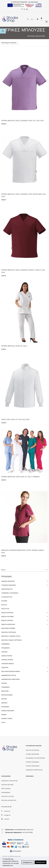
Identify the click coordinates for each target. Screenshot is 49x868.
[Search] (47, 570)
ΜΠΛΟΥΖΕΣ (5, 691)
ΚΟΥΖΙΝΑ (4, 601)
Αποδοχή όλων (41, 862)
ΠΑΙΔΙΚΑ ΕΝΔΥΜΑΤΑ (8, 711)
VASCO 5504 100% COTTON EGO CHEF (15, 419)
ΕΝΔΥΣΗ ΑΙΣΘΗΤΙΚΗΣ (8, 624)
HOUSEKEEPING (7, 597)
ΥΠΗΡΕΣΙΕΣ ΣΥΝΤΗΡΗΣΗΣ (10, 593)
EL (32, 19)
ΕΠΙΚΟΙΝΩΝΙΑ (6, 793)
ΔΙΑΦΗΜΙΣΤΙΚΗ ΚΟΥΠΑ (9, 675)
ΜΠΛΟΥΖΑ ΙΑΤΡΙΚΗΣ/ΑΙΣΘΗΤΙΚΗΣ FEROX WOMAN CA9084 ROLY (23, 551)
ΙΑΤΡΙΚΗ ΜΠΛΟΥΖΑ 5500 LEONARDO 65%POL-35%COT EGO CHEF (23, 271)
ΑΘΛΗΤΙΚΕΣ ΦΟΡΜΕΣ (8, 628)
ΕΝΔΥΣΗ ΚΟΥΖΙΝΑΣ (8, 617)
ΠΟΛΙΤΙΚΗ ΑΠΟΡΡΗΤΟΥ (9, 800)
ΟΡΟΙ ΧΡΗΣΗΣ (6, 789)
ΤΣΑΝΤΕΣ (4, 652)
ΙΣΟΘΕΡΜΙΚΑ (5, 644)
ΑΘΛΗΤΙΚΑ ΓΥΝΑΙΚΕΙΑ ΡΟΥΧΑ (11, 636)
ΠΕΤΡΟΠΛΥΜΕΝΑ (7, 695)
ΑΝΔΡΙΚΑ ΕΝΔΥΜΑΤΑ (8, 581)
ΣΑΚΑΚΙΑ (4, 683)
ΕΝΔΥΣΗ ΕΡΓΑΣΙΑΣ (7, 613)
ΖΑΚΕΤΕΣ (4, 703)
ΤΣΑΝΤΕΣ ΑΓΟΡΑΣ (7, 660)
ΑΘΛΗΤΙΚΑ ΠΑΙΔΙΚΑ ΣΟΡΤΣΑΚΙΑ (11, 640)
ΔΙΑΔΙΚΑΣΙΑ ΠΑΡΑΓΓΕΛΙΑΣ (34, 770)
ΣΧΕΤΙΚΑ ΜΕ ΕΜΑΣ (7, 785)
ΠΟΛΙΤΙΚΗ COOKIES (8, 796)
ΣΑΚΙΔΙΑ (4, 715)
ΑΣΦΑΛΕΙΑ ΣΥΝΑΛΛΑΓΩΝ (9, 781)
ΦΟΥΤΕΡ (4, 699)
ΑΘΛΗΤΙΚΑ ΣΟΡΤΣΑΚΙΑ (9, 632)
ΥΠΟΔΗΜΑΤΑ (5, 648)
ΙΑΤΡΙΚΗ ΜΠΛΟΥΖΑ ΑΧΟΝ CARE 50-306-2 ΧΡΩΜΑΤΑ (20, 477)
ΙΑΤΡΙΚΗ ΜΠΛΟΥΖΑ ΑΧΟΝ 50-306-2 (14, 346)
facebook (6, 811)
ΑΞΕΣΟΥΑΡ (5, 668)
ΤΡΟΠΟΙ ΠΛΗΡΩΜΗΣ (32, 762)
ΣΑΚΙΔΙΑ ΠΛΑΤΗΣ (7, 656)
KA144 (3, 722)
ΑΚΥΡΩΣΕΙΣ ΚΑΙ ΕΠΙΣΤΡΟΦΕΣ (35, 758)
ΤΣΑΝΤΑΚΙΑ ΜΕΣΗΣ (7, 664)
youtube (5, 819)
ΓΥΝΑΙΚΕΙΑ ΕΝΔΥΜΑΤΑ (9, 585)
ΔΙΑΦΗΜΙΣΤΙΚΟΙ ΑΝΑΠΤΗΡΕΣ (11, 679)
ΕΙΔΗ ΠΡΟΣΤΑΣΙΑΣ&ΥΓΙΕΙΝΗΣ (11, 671)
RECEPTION (5, 609)
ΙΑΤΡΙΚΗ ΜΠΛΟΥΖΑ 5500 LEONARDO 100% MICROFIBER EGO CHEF (24, 195)
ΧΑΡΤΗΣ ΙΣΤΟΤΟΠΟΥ (33, 750)
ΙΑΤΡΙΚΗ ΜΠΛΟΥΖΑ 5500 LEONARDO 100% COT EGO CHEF (23, 121)
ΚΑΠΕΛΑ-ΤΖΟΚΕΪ (7, 719)
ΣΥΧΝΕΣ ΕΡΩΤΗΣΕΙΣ (32, 754)
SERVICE (4, 605)
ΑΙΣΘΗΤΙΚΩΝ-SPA (7, 589)
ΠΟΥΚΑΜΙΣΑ (5, 707)
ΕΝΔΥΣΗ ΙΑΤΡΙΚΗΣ (7, 620)
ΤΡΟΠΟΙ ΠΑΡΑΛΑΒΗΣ (33, 766)
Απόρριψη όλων (28, 862)
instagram (6, 815)
